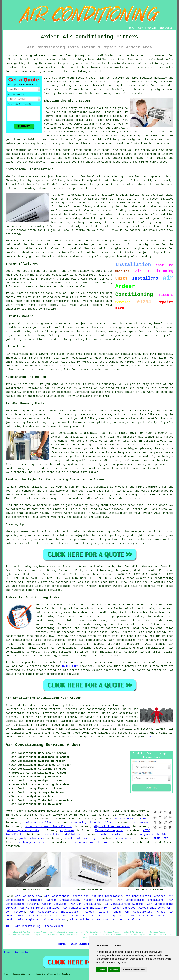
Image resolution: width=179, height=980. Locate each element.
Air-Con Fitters (55, 920)
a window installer (37, 823)
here (150, 737)
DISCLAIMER (166, 28)
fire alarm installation (90, 842)
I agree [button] (102, 970)
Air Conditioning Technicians (66, 896)
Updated (25, 952)
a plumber (67, 831)
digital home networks (112, 827)
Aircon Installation (63, 900)
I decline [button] (114, 970)
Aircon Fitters (97, 912)
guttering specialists (22, 831)
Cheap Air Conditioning (133, 912)
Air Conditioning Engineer (90, 920)
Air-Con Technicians (107, 896)
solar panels (110, 834)
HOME (132, 28)
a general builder (154, 834)
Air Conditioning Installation (86, 908)
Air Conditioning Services (145, 896)
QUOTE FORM (70, 666)
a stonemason (140, 823)
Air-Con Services (28, 896)
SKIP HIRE (161, 838)
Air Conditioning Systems (123, 904)
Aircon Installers (98, 900)
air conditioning (37, 819)
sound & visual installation (49, 827)
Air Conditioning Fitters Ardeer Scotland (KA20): (46, 56)
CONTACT (152, 28)
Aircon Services (54, 904)
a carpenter (124, 838)
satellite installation (62, 834)
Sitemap (8, 952)
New (16, 952)
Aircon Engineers (151, 908)
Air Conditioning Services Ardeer (43, 745)
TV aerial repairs (109, 831)
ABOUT (141, 28)
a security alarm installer (91, 823)
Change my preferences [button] (134, 970)
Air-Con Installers (85, 904)
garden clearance (32, 838)
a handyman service (34, 842)
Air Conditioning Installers (140, 900)
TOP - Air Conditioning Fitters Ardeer (35, 926)
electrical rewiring (80, 838)
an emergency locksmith (132, 819)
